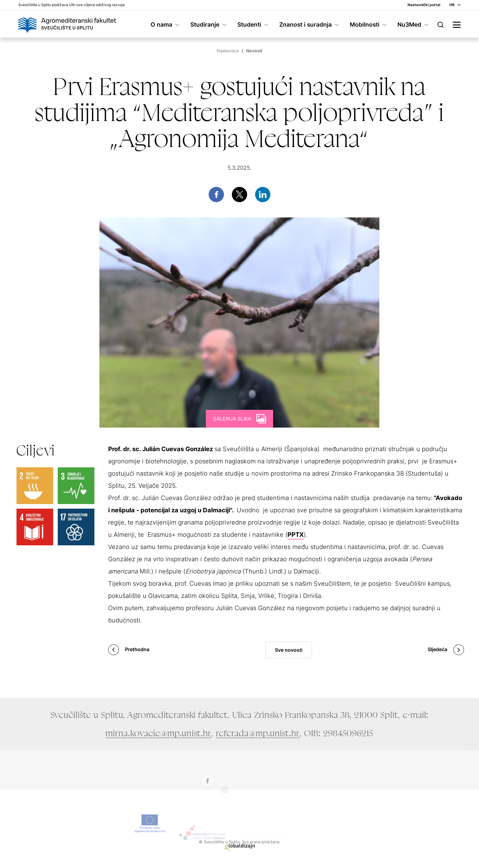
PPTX (296, 535)
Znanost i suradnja (305, 25)
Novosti (254, 51)
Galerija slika (232, 419)
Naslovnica (228, 51)
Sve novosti (289, 650)
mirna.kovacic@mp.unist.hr (159, 733)
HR (452, 5)
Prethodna (137, 649)
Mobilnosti (365, 25)
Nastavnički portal (424, 5)
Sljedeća (437, 649)
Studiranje (205, 25)
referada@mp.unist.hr (258, 733)
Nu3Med (409, 25)
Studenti (249, 25)
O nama (161, 25)
